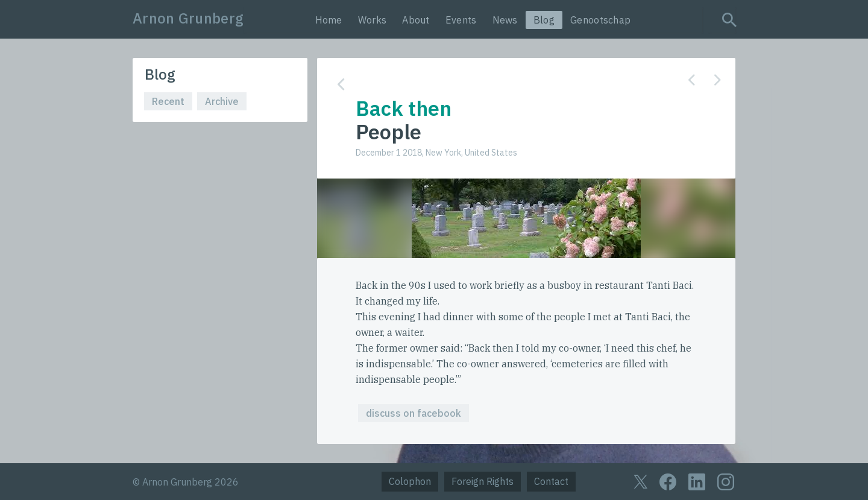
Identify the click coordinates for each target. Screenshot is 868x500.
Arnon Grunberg (188, 18)
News (505, 20)
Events (461, 20)
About (416, 20)
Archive (222, 101)
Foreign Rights (483, 481)
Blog (544, 20)
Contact (551, 481)
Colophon (410, 481)
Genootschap (600, 20)
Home (329, 20)
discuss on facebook (414, 413)
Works (373, 20)
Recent (168, 101)
